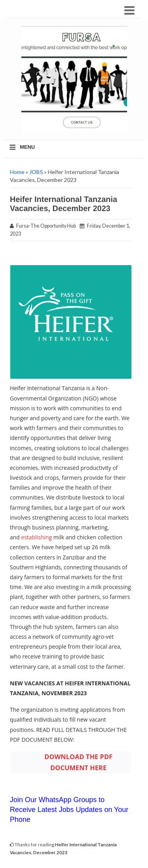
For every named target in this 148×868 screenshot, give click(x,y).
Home (17, 172)
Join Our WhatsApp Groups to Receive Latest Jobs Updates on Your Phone (69, 810)
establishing (37, 537)
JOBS (36, 172)
